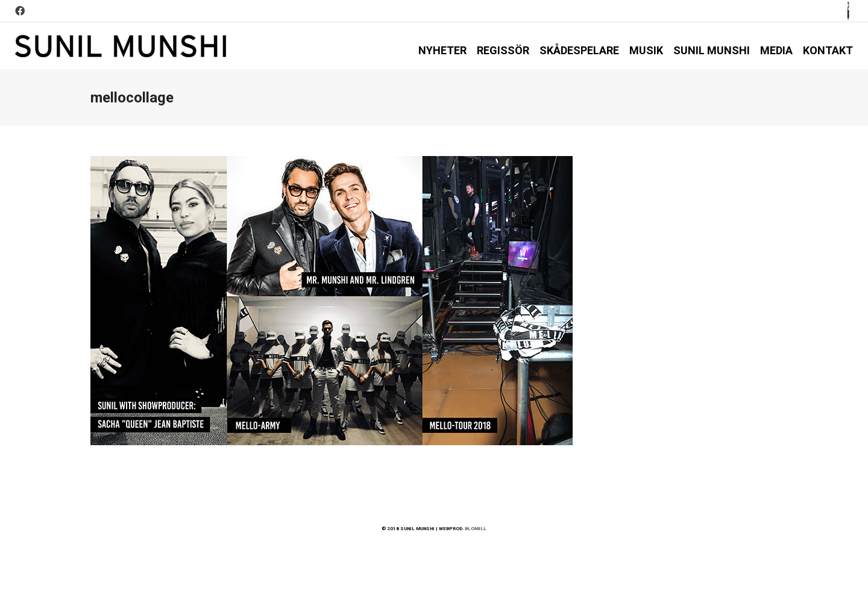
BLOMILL (476, 529)
